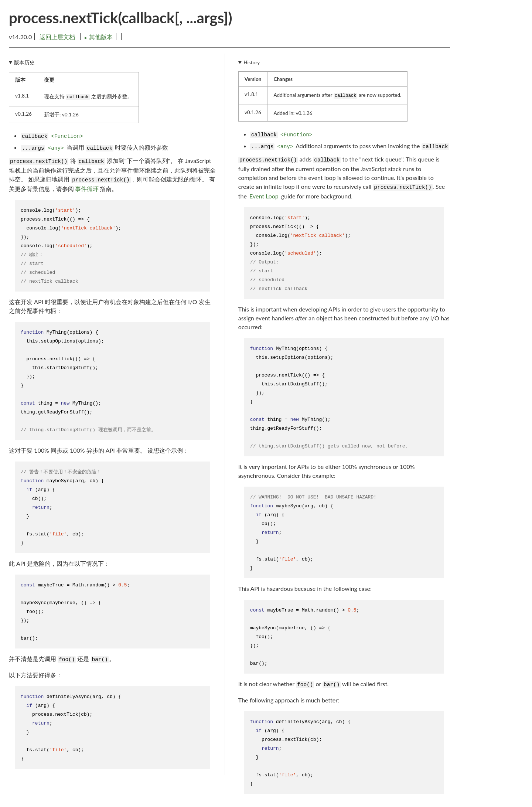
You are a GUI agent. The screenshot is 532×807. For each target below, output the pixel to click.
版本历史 (24, 62)
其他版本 (98, 37)
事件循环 (87, 189)
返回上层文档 (57, 37)
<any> (56, 148)
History (252, 62)
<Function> (67, 136)
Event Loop (264, 196)
